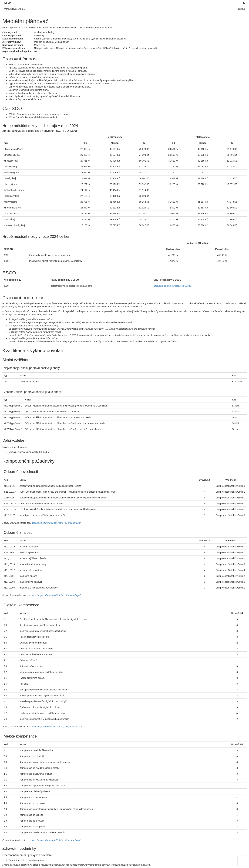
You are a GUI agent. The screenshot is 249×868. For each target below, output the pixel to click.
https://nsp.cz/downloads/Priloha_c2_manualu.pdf (56, 523)
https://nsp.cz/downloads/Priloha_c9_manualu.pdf (56, 840)
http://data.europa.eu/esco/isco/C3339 (172, 286)
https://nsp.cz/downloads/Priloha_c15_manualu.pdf (57, 727)
